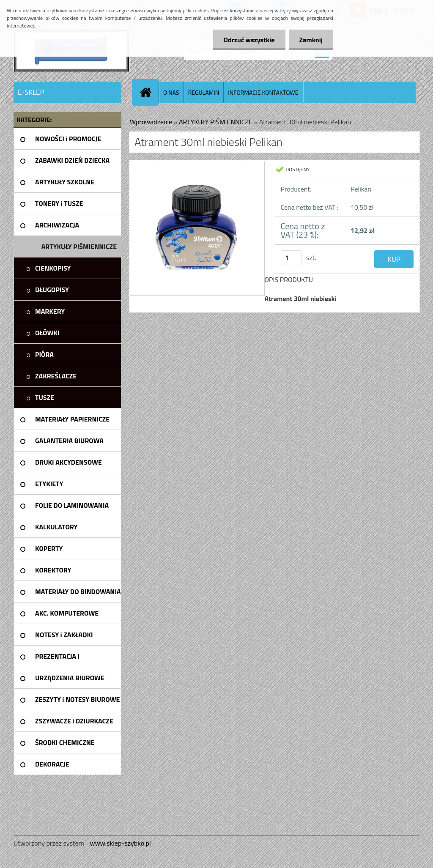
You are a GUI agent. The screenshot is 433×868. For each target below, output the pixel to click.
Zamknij (311, 40)
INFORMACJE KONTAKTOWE (263, 92)
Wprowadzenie (151, 122)
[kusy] (291, 258)
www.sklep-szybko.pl (120, 843)
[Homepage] (149, 92)
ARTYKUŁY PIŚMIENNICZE (216, 122)
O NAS (171, 92)
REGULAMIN (204, 92)
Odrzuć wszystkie (249, 40)
